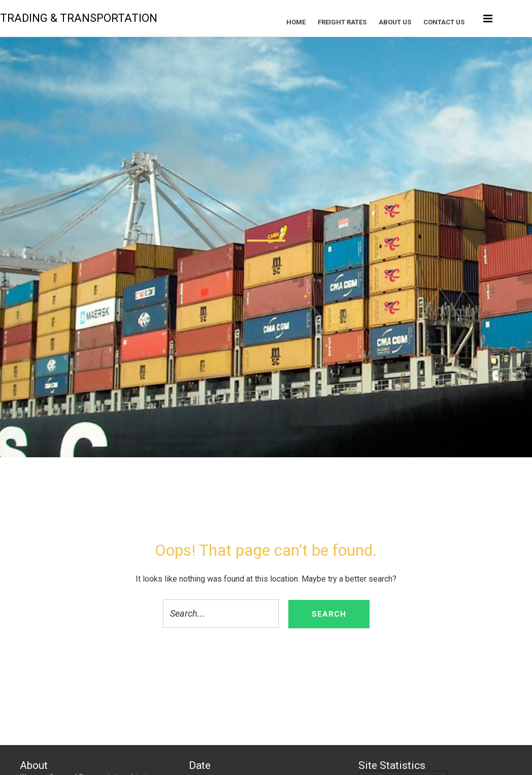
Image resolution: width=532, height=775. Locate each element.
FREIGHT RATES (362, 22)
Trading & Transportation (98, 18)
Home (316, 22)
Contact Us (464, 22)
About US (415, 22)
